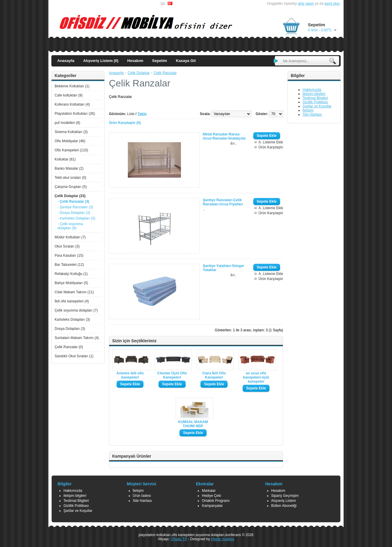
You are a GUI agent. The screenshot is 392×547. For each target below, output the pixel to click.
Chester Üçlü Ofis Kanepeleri (172, 375)
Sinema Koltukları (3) (71, 132)
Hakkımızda (312, 90)
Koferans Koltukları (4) (72, 104)
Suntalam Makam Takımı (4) (77, 338)
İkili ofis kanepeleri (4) (72, 301)
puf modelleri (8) (67, 123)
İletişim (308, 110)
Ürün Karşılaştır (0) (125, 123)
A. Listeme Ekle (271, 142)
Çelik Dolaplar (139, 73)
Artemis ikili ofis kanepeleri (130, 375)
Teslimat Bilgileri (315, 98)
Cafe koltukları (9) (69, 95)
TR (185, 539)
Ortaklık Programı (216, 501)
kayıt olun (332, 4)
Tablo (142, 114)
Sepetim (160, 61)
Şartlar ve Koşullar (317, 106)
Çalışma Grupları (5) (71, 187)
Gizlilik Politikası (315, 102)
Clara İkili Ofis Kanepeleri (214, 375)
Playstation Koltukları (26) (75, 114)
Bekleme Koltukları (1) (72, 86)
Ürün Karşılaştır (271, 147)
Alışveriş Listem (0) (101, 61)
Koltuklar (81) (65, 159)
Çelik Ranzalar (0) (69, 347)
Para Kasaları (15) (69, 256)
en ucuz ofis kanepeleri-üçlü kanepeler (256, 377)
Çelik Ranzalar (165, 73)
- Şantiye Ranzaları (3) (75, 207)
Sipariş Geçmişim (285, 496)
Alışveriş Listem (284, 501)
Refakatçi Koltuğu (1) (71, 274)
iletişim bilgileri (314, 94)
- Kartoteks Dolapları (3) (76, 218)
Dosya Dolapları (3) (70, 329)
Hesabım (135, 61)
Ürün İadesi (142, 496)
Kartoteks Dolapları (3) (72, 320)
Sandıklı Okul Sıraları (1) (74, 356)
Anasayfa (66, 61)
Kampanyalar (212, 506)
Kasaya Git (186, 61)
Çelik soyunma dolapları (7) (76, 310)
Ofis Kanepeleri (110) (71, 150)
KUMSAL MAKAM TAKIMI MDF (193, 424)
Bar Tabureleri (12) (69, 265)
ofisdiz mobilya (223, 539)
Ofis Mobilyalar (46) (70, 141)
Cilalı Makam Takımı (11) (74, 292)
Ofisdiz (177, 539)
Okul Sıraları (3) (67, 246)
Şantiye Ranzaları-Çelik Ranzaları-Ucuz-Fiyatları (223, 202)
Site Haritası (312, 114)
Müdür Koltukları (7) (70, 237)
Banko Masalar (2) (69, 168)
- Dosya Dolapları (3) (74, 213)
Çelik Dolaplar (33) (70, 196)
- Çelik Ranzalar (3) (73, 202)
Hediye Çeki (211, 496)
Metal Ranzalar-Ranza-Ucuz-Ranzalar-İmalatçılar (224, 136)
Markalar (209, 491)
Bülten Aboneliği (284, 506)
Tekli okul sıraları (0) (70, 178)
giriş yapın (306, 4)
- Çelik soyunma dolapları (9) (70, 226)
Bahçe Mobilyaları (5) (71, 283)
